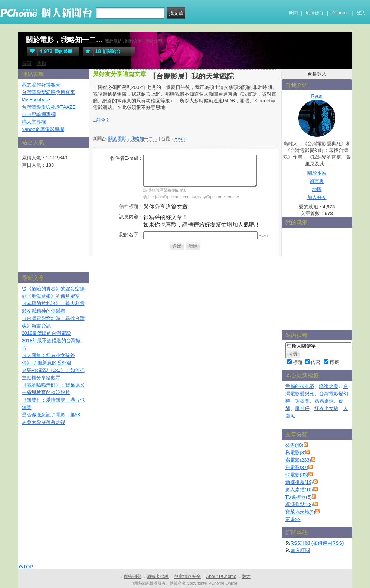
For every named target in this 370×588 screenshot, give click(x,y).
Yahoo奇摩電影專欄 (43, 129)
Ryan (180, 139)
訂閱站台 (102, 51)
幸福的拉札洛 (300, 386)
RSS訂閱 (300, 543)
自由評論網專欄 (39, 114)
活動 (41, 63)
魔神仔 (302, 408)
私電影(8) (296, 452)
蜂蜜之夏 (329, 386)
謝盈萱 (302, 401)
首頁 (27, 63)
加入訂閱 (300, 550)
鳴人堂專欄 (34, 122)
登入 (361, 13)
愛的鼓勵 (50, 51)
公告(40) (294, 445)
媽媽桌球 (324, 401)
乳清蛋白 (315, 13)
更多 (293, 519)
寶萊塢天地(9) (300, 512)
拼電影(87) (297, 467)
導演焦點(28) (299, 504)
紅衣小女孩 (326, 408)
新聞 (293, 13)
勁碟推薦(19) (299, 482)
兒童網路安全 (187, 577)
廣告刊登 (132, 577)
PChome (340, 13)
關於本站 (317, 173)
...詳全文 (101, 120)
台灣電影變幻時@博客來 (48, 92)
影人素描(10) (299, 490)
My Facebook (36, 100)
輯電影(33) (297, 475)
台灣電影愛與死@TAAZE (49, 107)
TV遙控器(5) (299, 497)
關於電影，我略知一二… (64, 40)
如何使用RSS (328, 543)
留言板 (317, 181)
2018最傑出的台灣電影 (47, 333)
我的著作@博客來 (41, 85)
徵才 (246, 577)
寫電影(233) (298, 460)
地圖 (317, 189)
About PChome (221, 577)
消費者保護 (158, 577)
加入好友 (317, 197)
